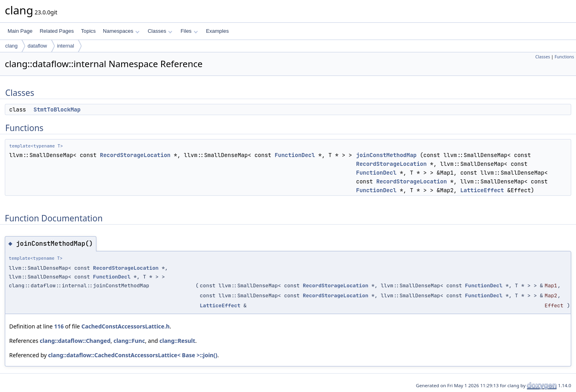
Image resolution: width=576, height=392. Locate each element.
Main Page (20, 31)
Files (189, 31)
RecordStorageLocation (135, 155)
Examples (217, 31)
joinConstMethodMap (386, 155)
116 (59, 326)
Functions (564, 57)
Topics (88, 31)
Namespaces (121, 31)
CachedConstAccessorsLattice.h (125, 326)
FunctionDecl (295, 155)
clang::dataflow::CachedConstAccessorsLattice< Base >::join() (133, 355)
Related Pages (57, 31)
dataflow (37, 46)
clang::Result (178, 341)
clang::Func (129, 341)
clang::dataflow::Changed (75, 341)
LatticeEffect (482, 190)
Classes (160, 31)
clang (11, 46)
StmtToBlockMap (57, 109)
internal (66, 46)
